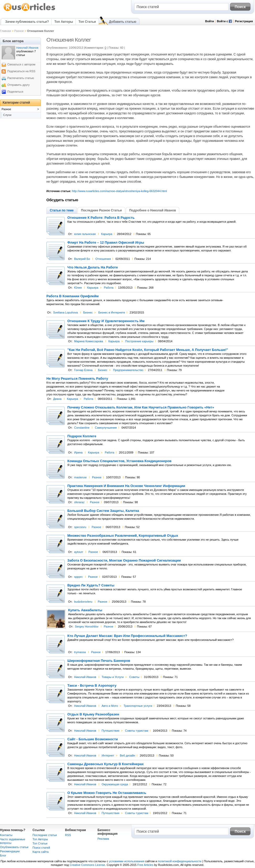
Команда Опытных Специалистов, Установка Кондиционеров (119, 461)
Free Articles (145, 865)
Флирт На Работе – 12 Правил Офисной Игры (106, 243)
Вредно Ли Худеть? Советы (91, 585)
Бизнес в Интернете (112, 312)
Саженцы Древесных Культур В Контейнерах (105, 764)
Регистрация (244, 21)
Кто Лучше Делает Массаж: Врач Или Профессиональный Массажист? (127, 636)
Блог (3, 855)
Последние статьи (45, 835)
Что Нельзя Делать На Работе (93, 267)
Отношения (103, 259)
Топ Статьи (87, 22)
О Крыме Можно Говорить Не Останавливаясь (107, 793)
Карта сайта (40, 852)
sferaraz (79, 502)
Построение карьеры (139, 341)
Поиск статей (41, 848)
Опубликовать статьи (14, 847)
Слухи (7, 115)
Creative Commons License (87, 865)
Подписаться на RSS (21, 71)
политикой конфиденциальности (180, 861)
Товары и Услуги (113, 677)
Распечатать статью (21, 78)
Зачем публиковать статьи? (27, 22)
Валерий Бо (82, 259)
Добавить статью (123, 22)
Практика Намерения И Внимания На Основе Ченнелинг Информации (126, 486)
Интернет (108, 755)
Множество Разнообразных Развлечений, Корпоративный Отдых (123, 536)
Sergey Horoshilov (87, 626)
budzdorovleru (83, 602)
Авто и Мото (110, 706)
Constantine (82, 428)
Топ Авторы (64, 22)
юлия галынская (85, 234)
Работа (109, 288)
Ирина (78, 452)
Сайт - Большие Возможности (93, 739)
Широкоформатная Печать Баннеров (99, 661)
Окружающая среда (115, 784)
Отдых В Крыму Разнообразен (93, 714)
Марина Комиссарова (89, 341)
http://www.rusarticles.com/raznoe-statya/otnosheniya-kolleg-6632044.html (119, 191)
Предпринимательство (128, 370)
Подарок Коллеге (82, 436)
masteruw (80, 477)
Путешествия (111, 731)
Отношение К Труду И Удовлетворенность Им (106, 321)
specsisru (80, 527)
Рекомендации (10, 851)
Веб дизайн (127, 755)
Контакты (6, 835)
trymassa (80, 652)
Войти (210, 21)
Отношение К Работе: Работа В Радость (101, 218)
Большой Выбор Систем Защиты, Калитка (103, 511)
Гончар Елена (83, 370)
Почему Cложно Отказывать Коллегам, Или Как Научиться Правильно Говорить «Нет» (141, 407)
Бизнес (88, 312)
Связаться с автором (21, 64)
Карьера (107, 234)
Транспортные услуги (138, 706)
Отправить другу (18, 85)
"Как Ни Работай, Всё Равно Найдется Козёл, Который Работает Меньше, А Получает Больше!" (148, 350)
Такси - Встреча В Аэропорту (92, 686)
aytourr (79, 552)
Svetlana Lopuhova (66, 312)
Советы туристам (137, 731)
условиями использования (127, 861)
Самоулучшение (106, 428)
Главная (6, 31)
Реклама (103, 839)
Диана (57, 399)
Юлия (78, 288)
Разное (19, 31)
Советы (134, 677)
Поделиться (15, 92)
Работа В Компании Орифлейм (72, 296)
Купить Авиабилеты (85, 610)
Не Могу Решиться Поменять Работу (77, 379)
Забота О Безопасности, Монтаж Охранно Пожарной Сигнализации (124, 561)
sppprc (78, 577)
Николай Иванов (85, 677)
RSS (68, 835)
